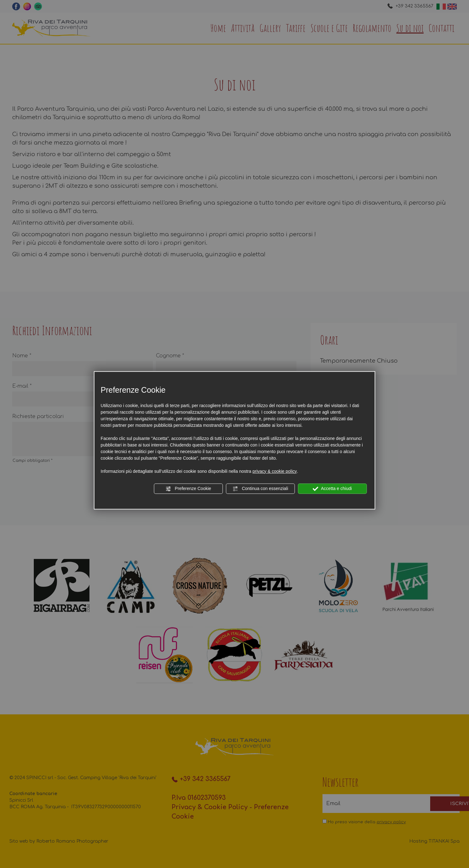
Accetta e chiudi (332, 489)
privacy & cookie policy (275, 471)
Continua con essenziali (260, 489)
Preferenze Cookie (188, 489)
